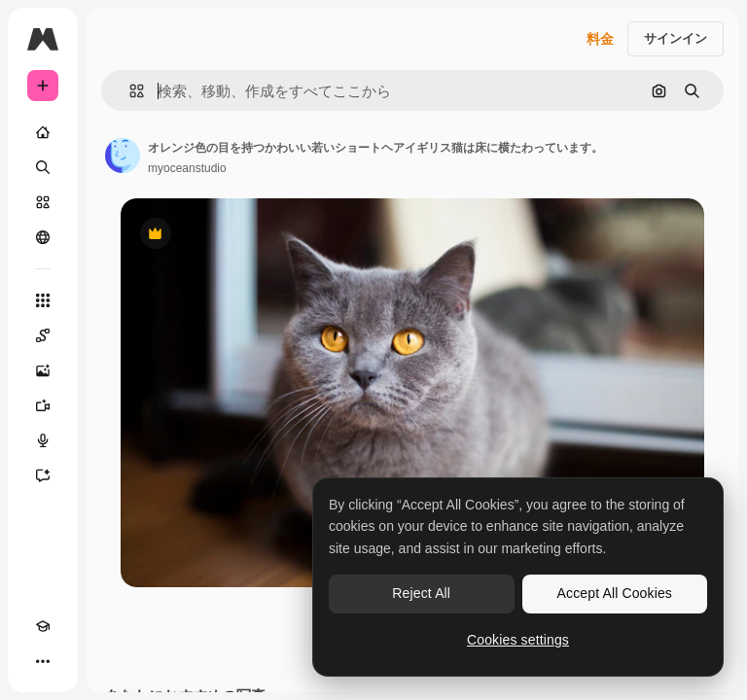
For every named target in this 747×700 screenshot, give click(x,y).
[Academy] (43, 626)
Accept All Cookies (615, 593)
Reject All (421, 593)
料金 (600, 39)
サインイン (676, 38)
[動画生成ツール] (43, 405)
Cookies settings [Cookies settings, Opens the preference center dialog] (518, 640)
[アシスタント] (43, 475)
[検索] (43, 167)
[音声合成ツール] (43, 440)
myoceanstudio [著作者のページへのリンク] (187, 168)
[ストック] (43, 202)
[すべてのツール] (43, 300)
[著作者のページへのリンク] (123, 156)
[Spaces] (43, 335)
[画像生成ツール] (43, 370)
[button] (129, 91)
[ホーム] (43, 132)
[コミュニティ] (43, 237)
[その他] (43, 661)
